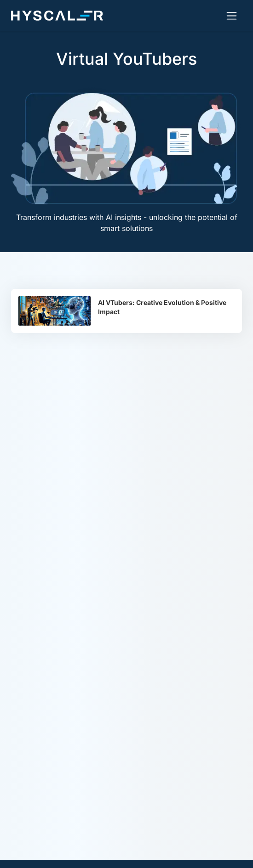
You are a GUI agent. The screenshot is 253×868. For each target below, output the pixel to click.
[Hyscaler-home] (57, 16)
